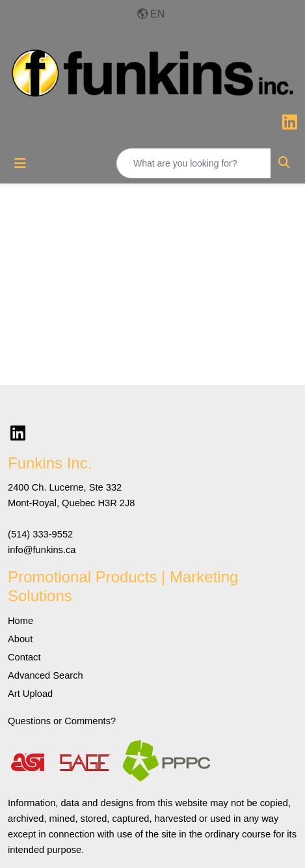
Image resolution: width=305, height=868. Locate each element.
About (20, 639)
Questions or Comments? (62, 721)
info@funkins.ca (42, 550)
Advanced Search (46, 675)
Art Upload (30, 694)
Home (20, 621)
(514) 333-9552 (40, 534)
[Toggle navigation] (20, 163)
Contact (24, 657)
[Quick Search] (194, 163)
